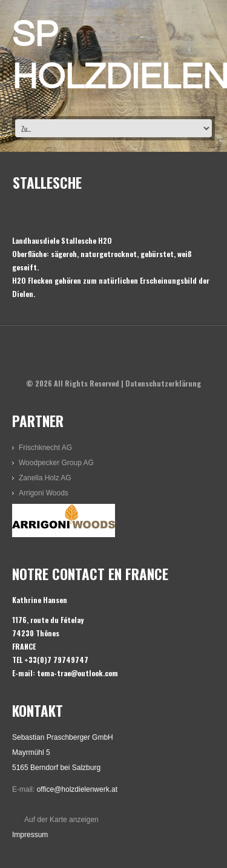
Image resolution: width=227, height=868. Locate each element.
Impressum (30, 835)
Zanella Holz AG (45, 478)
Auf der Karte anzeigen (61, 820)
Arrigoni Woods (44, 493)
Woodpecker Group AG (56, 463)
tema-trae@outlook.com (77, 673)
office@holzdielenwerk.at (77, 789)
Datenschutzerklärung (163, 383)
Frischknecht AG (45, 448)
